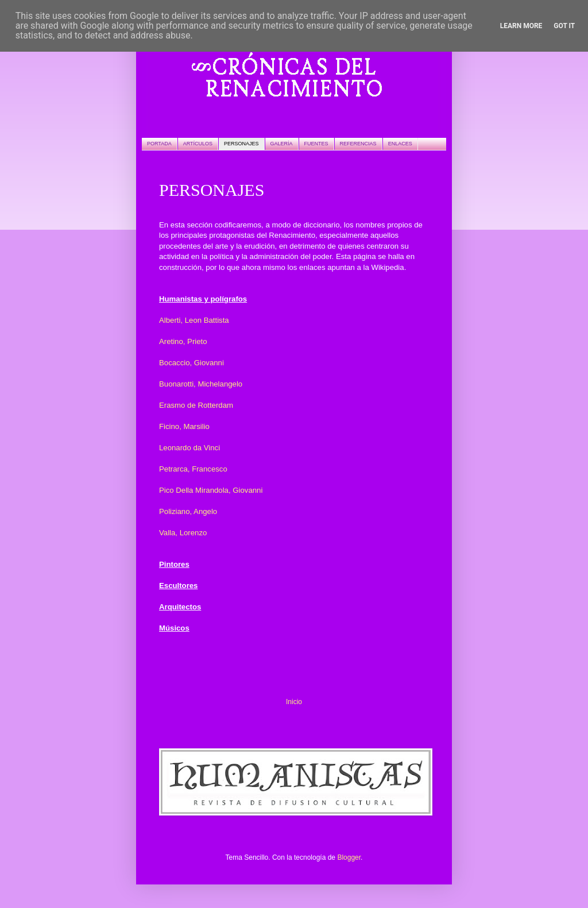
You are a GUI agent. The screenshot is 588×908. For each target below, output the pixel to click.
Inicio (294, 702)
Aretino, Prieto (183, 341)
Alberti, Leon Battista (194, 320)
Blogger (349, 857)
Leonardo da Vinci (189, 448)
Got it (564, 26)
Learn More (521, 26)
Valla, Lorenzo (183, 533)
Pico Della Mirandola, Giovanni (211, 490)
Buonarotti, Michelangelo (201, 384)
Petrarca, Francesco (193, 469)
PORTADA (159, 144)
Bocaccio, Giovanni (192, 363)
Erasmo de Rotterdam (196, 405)
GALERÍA (282, 144)
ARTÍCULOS (198, 144)
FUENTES (316, 144)
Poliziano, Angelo (188, 511)
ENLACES (400, 144)
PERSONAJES (241, 144)
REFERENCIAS (358, 144)
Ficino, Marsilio (184, 426)
